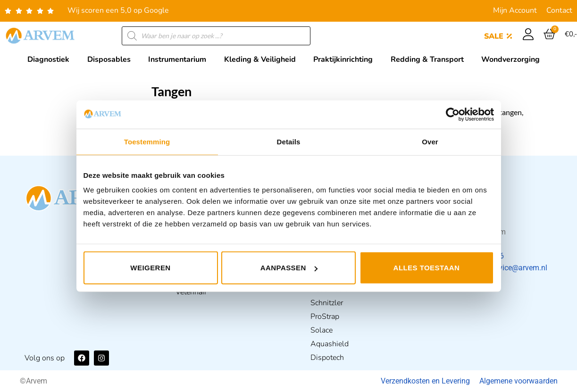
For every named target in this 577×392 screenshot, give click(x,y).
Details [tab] (289, 141)
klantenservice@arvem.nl (506, 268)
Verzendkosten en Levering (425, 381)
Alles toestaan (427, 268)
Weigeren (150, 268)
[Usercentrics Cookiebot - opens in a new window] (453, 114)
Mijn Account (515, 10)
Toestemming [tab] (147, 141)
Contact (559, 10)
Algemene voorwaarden (518, 381)
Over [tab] (430, 141)
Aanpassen (289, 268)
